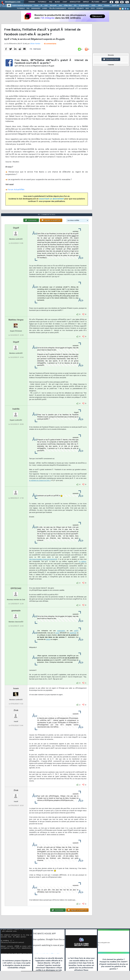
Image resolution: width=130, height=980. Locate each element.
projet (57, 633)
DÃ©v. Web (68, 6)
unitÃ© (76, 631)
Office (100, 6)
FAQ (51, 2)
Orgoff (16, 228)
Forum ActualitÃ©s (16, 190)
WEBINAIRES (36, 8)
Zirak (16, 710)
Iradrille (16, 409)
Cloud (36, 6)
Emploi (86, 2)
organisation (61, 631)
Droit (104, 2)
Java (60, 6)
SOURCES (71, 8)
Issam (16, 688)
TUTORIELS (21, 8)
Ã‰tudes (95, 2)
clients (48, 639)
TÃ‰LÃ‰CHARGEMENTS (57, 8)
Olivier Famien (35, 44)
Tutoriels (42, 2)
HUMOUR (100, 8)
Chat (65, 2)
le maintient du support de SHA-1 (40, 480)
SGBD (93, 6)
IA (41, 6)
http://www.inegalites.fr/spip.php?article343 (43, 559)
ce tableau (82, 561)
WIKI (87, 8)
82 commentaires (50, 44)
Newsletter (75, 2)
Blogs (57, 2)
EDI (75, 6)
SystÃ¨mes (116, 6)
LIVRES (45, 8)
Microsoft (53, 6)
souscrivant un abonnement (51, 199)
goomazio (16, 611)
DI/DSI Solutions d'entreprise (22, 6)
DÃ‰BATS (80, 8)
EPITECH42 (16, 588)
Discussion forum (111, 59)
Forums (32, 2)
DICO (93, 8)
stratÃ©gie (73, 633)
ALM (46, 6)
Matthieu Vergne (16, 320)
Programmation (84, 6)
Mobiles (107, 6)
